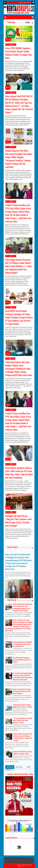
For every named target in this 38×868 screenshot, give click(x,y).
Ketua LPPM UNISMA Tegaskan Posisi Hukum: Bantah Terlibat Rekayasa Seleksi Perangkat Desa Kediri (19, 53)
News (8, 358)
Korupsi (8, 45)
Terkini (28, 767)
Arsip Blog (10, 767)
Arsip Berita (19, 767)
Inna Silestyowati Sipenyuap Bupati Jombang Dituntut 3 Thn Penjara (22, 660)
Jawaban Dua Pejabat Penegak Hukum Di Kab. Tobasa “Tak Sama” (23, 706)
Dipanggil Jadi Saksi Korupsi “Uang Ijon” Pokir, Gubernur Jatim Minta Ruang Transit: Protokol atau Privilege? (18, 521)
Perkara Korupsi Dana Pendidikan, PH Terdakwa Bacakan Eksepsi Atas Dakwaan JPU (23, 644)
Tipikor (14, 45)
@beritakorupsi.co (29, 866)
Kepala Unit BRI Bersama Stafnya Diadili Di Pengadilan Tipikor (23, 753)
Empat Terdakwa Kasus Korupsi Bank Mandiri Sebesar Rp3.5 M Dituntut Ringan (22, 691)
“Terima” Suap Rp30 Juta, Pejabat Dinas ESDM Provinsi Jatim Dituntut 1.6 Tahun (23, 720)
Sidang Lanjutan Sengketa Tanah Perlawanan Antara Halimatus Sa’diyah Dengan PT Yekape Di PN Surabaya (23, 737)
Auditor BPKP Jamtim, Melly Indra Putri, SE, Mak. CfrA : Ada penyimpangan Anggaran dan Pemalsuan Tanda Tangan (23, 607)
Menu (5, 2)
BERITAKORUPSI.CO (10, 865)
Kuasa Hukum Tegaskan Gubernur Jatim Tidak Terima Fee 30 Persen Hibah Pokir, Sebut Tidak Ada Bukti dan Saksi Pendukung (19, 473)
